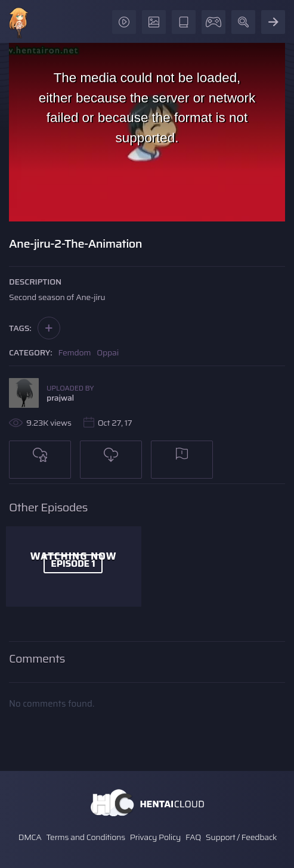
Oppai (108, 352)
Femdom (75, 352)
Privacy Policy (156, 837)
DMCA (30, 837)
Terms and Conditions (85, 837)
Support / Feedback (241, 837)
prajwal (60, 398)
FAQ (193, 837)
